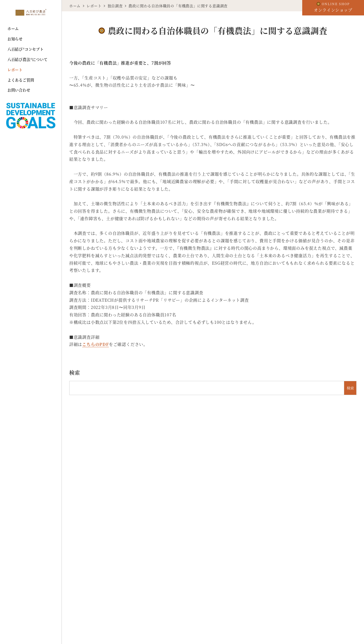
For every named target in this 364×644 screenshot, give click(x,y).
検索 (75, 373)
